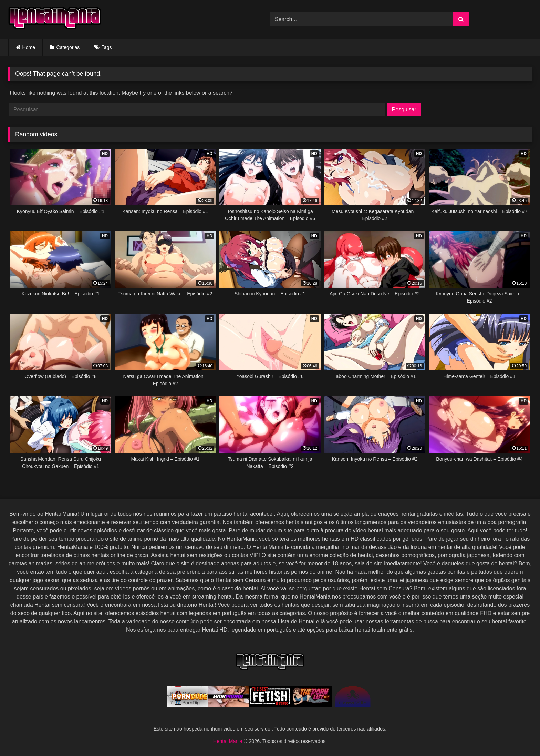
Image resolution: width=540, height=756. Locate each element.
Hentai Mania (229, 741)
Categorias (68, 47)
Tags (107, 47)
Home (29, 47)
